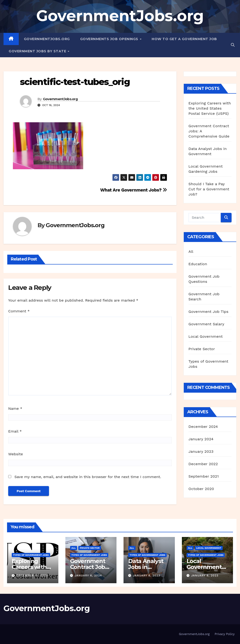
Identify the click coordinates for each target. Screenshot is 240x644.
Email (15, 431)
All (191, 251)
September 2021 (204, 476)
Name (15, 408)
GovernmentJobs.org (120, 16)
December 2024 (203, 427)
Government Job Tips (208, 312)
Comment (19, 311)
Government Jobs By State (38, 51)
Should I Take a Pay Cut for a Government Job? (209, 189)
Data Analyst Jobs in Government (146, 567)
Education (198, 264)
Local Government (206, 336)
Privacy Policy (225, 634)
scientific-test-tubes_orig (75, 82)
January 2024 (201, 439)
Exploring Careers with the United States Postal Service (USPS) (210, 108)
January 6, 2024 (88, 575)
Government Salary (206, 324)
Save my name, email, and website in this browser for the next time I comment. (88, 477)
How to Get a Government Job (184, 39)
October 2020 (201, 489)
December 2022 (203, 464)
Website (16, 454)
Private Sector (202, 349)
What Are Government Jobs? (134, 190)
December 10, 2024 (32, 575)
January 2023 (201, 451)
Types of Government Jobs (31, 555)
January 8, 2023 (146, 575)
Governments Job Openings (110, 39)
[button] (233, 45)
